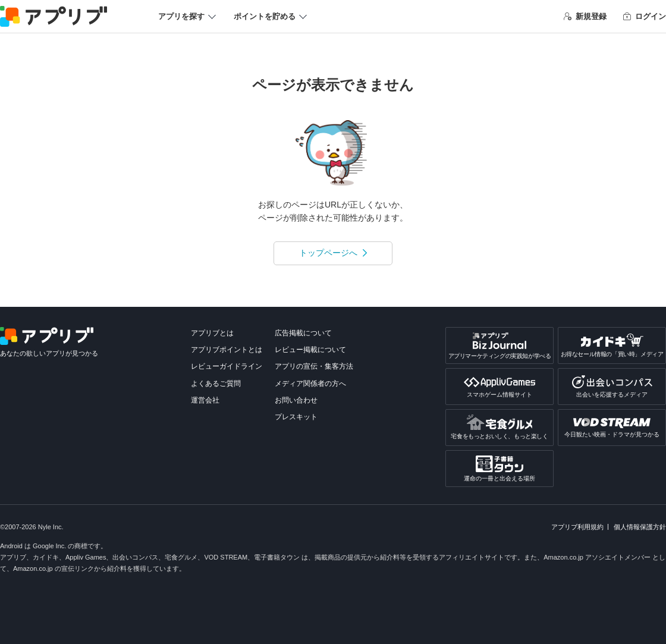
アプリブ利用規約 (577, 527)
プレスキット (296, 417)
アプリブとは (212, 333)
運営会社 (205, 400)
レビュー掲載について (310, 350)
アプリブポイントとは (227, 350)
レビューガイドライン (227, 366)
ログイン (645, 16)
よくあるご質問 (216, 384)
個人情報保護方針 (640, 527)
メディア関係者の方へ (310, 384)
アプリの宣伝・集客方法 (314, 366)
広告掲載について (303, 333)
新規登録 (585, 16)
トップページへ (328, 253)
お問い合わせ (296, 400)
